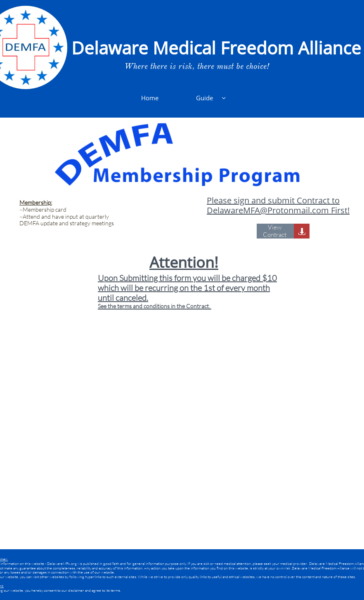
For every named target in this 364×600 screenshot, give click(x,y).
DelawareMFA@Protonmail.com (268, 210)
